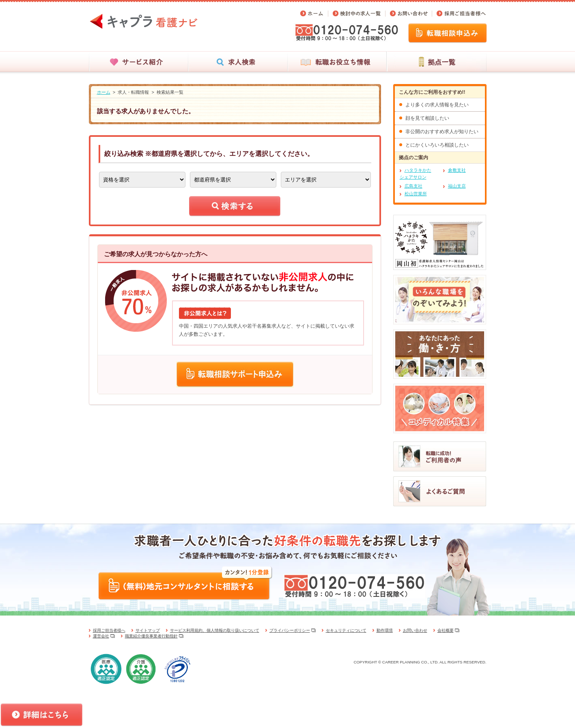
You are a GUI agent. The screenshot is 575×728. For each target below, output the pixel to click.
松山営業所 (416, 194)
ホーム (104, 92)
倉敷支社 (457, 170)
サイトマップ (148, 630)
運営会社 (101, 636)
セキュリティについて (346, 630)
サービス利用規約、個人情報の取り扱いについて (215, 630)
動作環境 (385, 630)
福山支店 (457, 186)
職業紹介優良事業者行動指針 (151, 636)
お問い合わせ (415, 630)
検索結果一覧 (170, 92)
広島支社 (413, 186)
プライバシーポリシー (290, 630)
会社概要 (446, 630)
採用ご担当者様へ (109, 630)
